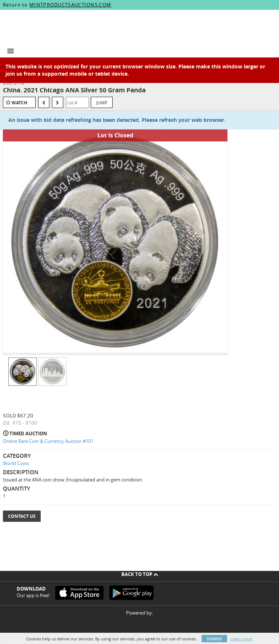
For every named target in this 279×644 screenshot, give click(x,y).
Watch (19, 103)
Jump (102, 103)
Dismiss (214, 639)
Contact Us (22, 516)
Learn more (241, 639)
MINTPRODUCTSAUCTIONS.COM (70, 5)
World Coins (16, 463)
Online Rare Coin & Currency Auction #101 (48, 441)
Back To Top (140, 574)
